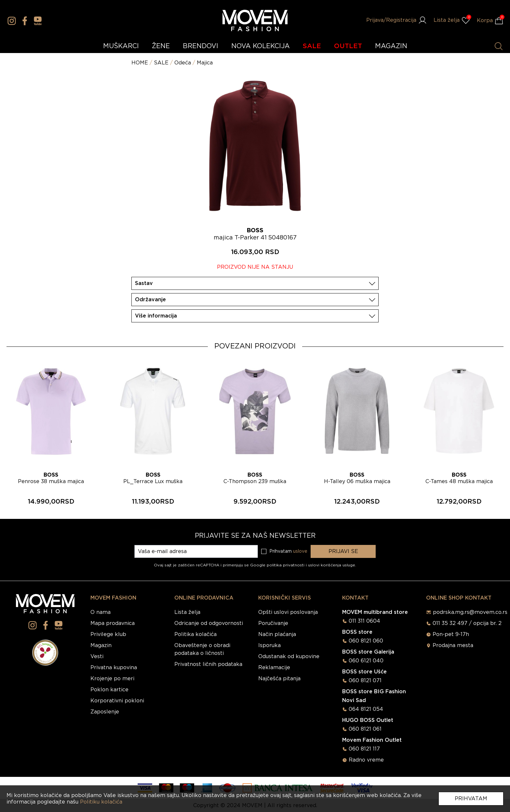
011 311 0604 (364, 621)
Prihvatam (471, 799)
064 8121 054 (366, 709)
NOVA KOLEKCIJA (261, 46)
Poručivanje (273, 623)
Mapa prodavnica (113, 623)
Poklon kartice (109, 690)
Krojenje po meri (112, 679)
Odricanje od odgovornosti (209, 623)
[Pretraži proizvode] (499, 46)
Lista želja (187, 612)
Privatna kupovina (114, 668)
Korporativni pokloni (117, 701)
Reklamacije (274, 668)
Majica (205, 63)
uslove (300, 551)
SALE (312, 46)
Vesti (97, 656)
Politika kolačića (195, 634)
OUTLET (348, 46)
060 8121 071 (365, 681)
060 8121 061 (365, 729)
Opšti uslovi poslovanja (288, 612)
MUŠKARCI (121, 46)
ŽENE (161, 46)
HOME (140, 63)
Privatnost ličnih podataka (208, 664)
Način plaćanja (277, 634)
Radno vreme (366, 760)
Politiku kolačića (101, 802)
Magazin (101, 645)
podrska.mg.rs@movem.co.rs (470, 612)
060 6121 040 (366, 661)
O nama (101, 612)
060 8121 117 (364, 749)
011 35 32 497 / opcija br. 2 (467, 623)
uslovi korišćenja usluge (332, 565)
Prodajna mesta (453, 645)
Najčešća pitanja (279, 679)
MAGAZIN (391, 46)
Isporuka (269, 645)
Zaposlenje (105, 712)
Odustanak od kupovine (289, 656)
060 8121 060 (366, 641)
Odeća (183, 63)
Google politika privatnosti (278, 565)
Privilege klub (108, 634)
